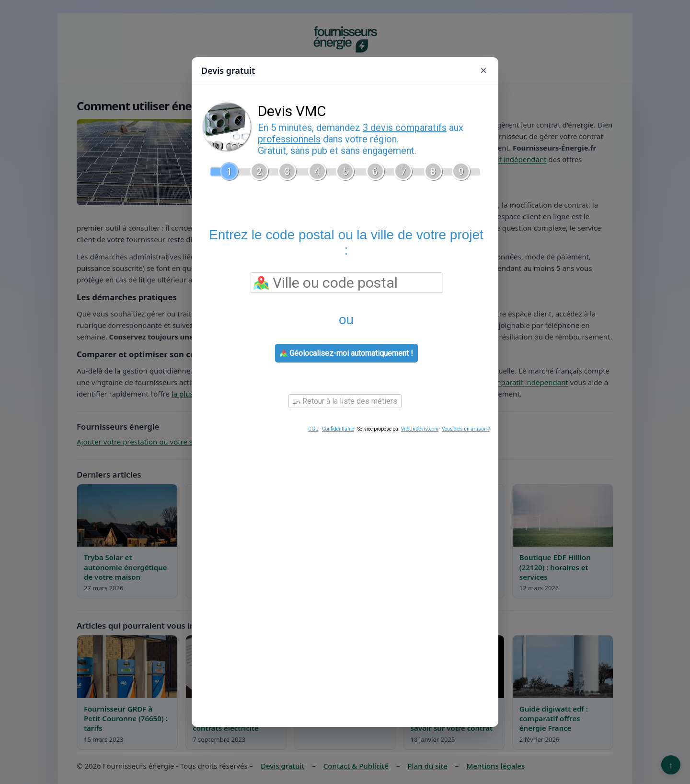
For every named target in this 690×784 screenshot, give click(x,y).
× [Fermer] (483, 70)
